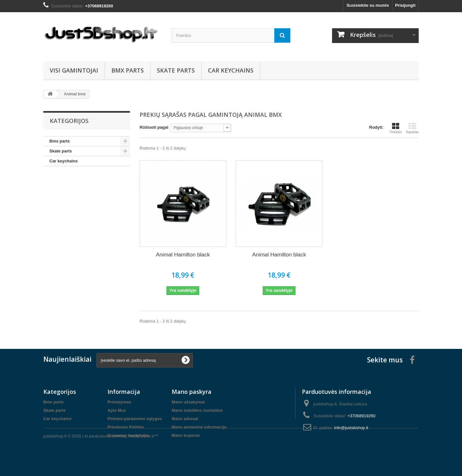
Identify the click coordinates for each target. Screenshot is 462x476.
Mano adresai (185, 419)
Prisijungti (405, 5)
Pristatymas (119, 402)
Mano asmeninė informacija (199, 427)
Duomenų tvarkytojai (128, 435)
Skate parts (176, 70)
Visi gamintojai (74, 70)
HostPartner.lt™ (144, 459)
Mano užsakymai (188, 402)
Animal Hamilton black (183, 255)
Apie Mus (117, 410)
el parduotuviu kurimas (106, 459)
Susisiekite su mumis (368, 5)
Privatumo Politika (126, 427)
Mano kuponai (186, 435)
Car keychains (231, 70)
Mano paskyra (192, 392)
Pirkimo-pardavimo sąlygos (135, 419)
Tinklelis (395, 128)
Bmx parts (128, 70)
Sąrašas (412, 128)
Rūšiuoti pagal (154, 127)
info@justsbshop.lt (351, 428)
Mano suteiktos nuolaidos (197, 410)
